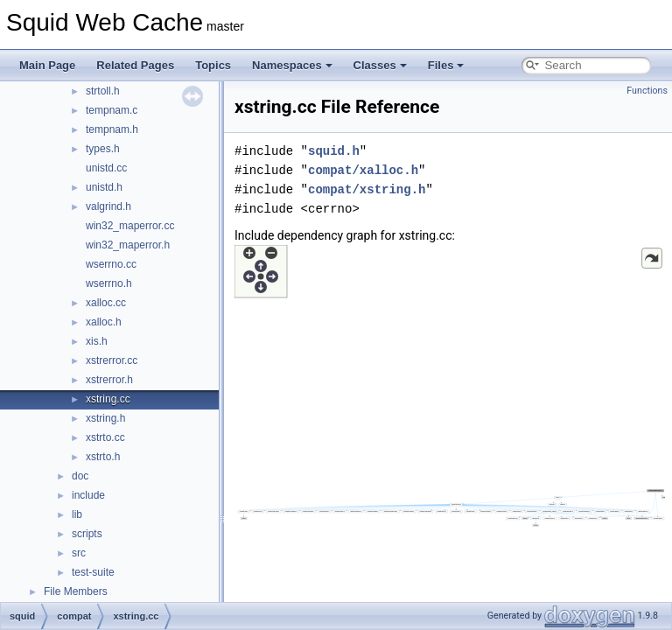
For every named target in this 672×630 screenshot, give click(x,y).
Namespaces (292, 65)
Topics (213, 65)
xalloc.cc (106, 303)
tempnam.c (112, 110)
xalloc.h (104, 322)
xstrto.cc (105, 437)
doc (80, 476)
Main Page (47, 65)
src (79, 553)
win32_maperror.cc (130, 226)
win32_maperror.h (128, 245)
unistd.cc (106, 168)
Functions (647, 91)
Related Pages (135, 65)
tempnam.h (112, 129)
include (88, 495)
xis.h (97, 341)
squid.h (334, 151)
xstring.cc (108, 399)
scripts (87, 534)
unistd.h (104, 187)
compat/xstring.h (367, 189)
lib (77, 514)
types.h (103, 149)
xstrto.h (103, 457)
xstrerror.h (109, 380)
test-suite (93, 572)
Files (446, 65)
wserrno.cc (111, 264)
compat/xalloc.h (363, 170)
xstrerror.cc (112, 360)
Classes (380, 65)
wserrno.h (109, 283)
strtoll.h (103, 91)
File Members (76, 591)
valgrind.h (108, 206)
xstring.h (105, 418)
